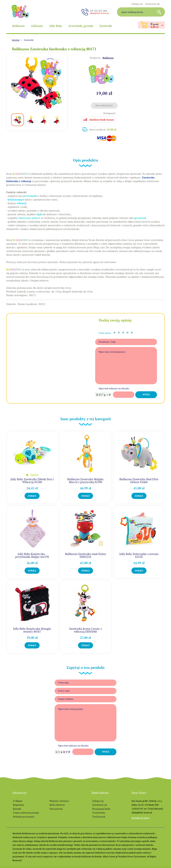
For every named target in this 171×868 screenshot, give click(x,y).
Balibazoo (18, 26)
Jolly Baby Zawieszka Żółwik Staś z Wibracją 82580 (32, 481)
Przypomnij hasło (101, 809)
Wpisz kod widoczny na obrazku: (114, 389)
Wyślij (146, 395)
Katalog (16, 40)
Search (160, 12)
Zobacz (32, 496)
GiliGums (37, 26)
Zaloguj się (137, 4)
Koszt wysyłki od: (103, 130)
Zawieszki (106, 26)
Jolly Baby (56, 26)
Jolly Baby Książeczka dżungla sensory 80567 (32, 630)
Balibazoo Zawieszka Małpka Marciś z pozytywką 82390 (85, 481)
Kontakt (17, 809)
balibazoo (20, 11)
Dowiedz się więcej (141, 818)
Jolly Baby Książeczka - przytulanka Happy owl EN (32, 555)
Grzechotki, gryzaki (81, 26)
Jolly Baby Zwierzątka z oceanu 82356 (139, 555)
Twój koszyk (99, 817)
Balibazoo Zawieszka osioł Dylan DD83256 (85, 555)
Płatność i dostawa (59, 801)
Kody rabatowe (57, 805)
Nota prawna (56, 809)
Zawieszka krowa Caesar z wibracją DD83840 (85, 630)
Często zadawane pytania (26, 813)
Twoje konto (99, 813)
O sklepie (18, 801)
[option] (37, 83)
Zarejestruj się (152, 4)
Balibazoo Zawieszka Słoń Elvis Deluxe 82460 (139, 481)
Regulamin (19, 805)
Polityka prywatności (24, 817)
